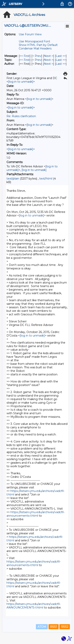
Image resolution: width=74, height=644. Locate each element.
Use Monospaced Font (34, 41)
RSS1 (54, 627)
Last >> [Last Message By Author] (61, 64)
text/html (46, 179)
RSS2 (65, 627)
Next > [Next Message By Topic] (49, 60)
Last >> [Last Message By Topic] (61, 60)
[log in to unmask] (21, 82)
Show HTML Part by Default (38, 45)
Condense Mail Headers (35, 48)
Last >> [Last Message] (61, 56)
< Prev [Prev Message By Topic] (37, 60)
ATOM (42, 627)
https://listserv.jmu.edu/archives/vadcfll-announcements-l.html (36, 514)
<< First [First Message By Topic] (25, 60)
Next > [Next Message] (49, 56)
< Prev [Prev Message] (37, 56)
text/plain (13, 179)
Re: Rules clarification (21, 116)
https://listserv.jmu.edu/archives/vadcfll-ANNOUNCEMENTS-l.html (34, 606)
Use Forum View (30, 34)
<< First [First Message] (25, 56)
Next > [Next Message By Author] (49, 64)
